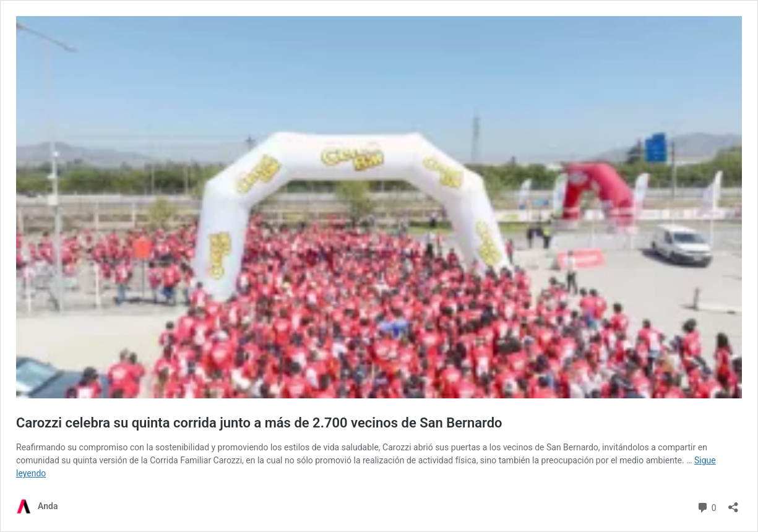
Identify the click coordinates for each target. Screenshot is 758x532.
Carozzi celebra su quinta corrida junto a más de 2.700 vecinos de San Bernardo (259, 423)
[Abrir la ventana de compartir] (733, 503)
